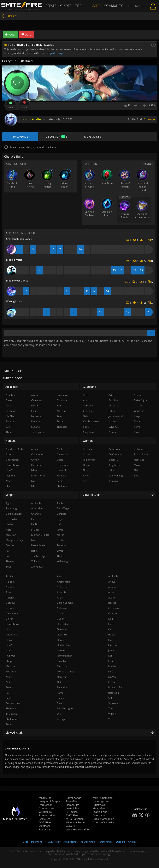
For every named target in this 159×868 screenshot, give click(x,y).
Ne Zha (112, 672)
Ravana (36, 422)
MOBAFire (45, 798)
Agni (60, 577)
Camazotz (37, 401)
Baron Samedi (65, 603)
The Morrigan (65, 709)
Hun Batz (114, 645)
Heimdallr (62, 465)
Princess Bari (116, 688)
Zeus (9, 725)
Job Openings (87, 842)
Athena (10, 598)
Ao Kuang (11, 509)
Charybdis (63, 455)
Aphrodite (63, 587)
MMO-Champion (103, 798)
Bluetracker (100, 805)
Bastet (112, 603)
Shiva (86, 476)
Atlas (60, 598)
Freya (60, 519)
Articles (132, 842)
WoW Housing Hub (77, 830)
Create (52, 6)
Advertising (70, 842)
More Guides (93, 137)
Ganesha (62, 630)
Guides (66, 6)
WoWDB (71, 826)
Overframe (99, 816)
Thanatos (11, 709)
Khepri (10, 661)
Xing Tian (88, 432)
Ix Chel (35, 530)
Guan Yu (62, 635)
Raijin (34, 551)
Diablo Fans (100, 812)
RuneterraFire (47, 816)
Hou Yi (10, 645)
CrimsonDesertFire (104, 823)
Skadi (9, 486)
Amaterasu (63, 582)
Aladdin (10, 582)
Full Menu (134, 6)
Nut (8, 682)
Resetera (44, 830)
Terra (137, 427)
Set (8, 427)
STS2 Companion (103, 819)
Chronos (62, 514)
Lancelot (11, 411)
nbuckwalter (33, 119)
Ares (8, 592)
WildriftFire (45, 812)
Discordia (62, 624)
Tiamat (10, 561)
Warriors (88, 441)
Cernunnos (12, 614)
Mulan (138, 465)
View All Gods (79, 733)
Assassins (12, 387)
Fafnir (112, 411)
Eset (111, 624)
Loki (111, 661)
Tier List (82, 6)
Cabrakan (63, 608)
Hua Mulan (63, 645)
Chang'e (149, 119)
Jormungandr (64, 656)
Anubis (10, 587)
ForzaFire (72, 802)
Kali (110, 656)
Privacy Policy (53, 842)
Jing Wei (10, 656)
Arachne (11, 395)
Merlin (112, 667)
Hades (112, 635)
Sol (110, 698)
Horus (112, 640)
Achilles (10, 577)
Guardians (89, 387)
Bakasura (62, 395)
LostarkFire (73, 809)
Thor (111, 709)
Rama (60, 693)
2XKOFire (72, 816)
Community (112, 6)
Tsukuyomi (12, 714)
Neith (9, 677)
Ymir (111, 719)
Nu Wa (112, 677)
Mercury (62, 667)
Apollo (112, 587)
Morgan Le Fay (65, 672)
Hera (9, 530)
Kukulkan (62, 661)
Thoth (60, 556)
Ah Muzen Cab (14, 449)
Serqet (61, 422)
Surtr (137, 476)
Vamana (113, 481)
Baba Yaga (63, 509)
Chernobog (12, 460)
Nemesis (62, 677)
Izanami (61, 651)
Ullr (59, 714)
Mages (10, 495)
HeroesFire (72, 805)
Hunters (10, 441)
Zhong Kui (37, 567)
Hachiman (37, 465)
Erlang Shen (141, 455)
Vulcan (112, 714)
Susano (61, 704)
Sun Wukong (13, 704)
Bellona (10, 608)
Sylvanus (113, 704)
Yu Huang (62, 561)
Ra (7, 693)
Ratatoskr (114, 693)
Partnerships (105, 842)
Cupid (60, 619)
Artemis (61, 592)
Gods (96, 6)
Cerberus (114, 608)
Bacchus (11, 603)
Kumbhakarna (91, 422)
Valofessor (45, 826)
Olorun (10, 546)
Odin (60, 682)
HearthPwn (99, 809)
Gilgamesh (12, 635)
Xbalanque (12, 719)
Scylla (9, 698)
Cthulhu (87, 411)
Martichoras (38, 476)
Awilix (112, 598)
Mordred (11, 672)
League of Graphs (50, 802)
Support (120, 842)
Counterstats (47, 809)
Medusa (10, 667)
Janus (111, 651)
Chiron (10, 619)
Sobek (60, 698)
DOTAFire (45, 823)
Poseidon (62, 688)
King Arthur (115, 465)
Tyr (85, 481)
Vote (11, 105)
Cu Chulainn (115, 455)
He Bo (35, 524)
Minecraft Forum (76, 823)
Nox (34, 540)
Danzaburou (13, 624)
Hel (59, 524)
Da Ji (111, 619)
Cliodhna (62, 401)
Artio (111, 592)
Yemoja (61, 719)
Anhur (112, 582)
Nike (86, 470)
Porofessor (45, 805)
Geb (111, 630)
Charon (113, 614)
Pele (8, 688)
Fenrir (9, 630)
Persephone (38, 546)
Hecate (10, 640)
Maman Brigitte (40, 535)
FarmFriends (73, 798)
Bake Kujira (140, 401)
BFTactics (72, 812)
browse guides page (52, 53)
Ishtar (9, 651)
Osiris (112, 682)
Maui (137, 422)
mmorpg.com (101, 802)
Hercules (62, 640)
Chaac (61, 614)
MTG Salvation (75, 819)
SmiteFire (45, 819)
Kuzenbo (113, 422)
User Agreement (32, 842)
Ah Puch (113, 577)
